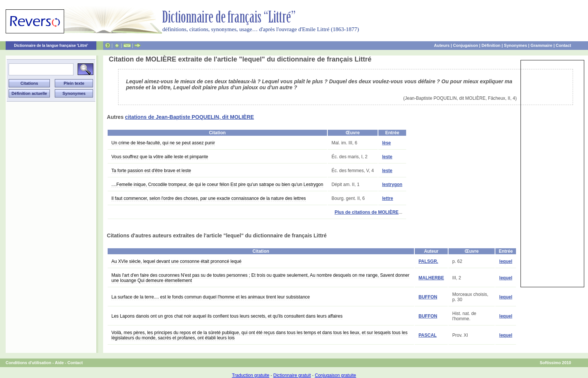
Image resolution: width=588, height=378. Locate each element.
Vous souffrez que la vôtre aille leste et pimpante (160, 157)
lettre (388, 198)
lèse (386, 143)
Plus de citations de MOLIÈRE (367, 212)
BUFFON (428, 297)
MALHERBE (431, 278)
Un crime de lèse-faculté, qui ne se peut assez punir (163, 143)
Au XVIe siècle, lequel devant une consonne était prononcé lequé (176, 261)
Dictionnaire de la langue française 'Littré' (51, 46)
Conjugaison (466, 45)
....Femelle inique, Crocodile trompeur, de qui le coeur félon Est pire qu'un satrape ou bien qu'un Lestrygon (217, 184)
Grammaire (541, 45)
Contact (563, 45)
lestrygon (392, 184)
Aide (59, 363)
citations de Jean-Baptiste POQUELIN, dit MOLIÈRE (189, 117)
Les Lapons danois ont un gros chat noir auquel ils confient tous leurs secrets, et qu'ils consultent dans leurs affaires (227, 316)
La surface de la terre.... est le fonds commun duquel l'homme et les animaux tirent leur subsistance (211, 297)
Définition (491, 45)
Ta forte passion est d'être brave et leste (151, 171)
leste (387, 157)
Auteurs (442, 45)
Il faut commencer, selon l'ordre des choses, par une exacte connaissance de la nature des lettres (209, 198)
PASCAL (427, 335)
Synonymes (516, 45)
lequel (506, 261)
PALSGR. (428, 261)
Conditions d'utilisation (28, 363)
